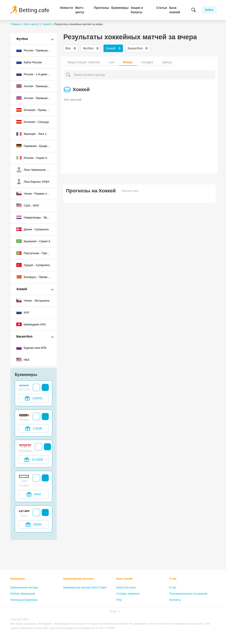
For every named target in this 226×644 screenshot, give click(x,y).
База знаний (175, 10)
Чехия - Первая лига (34, 193)
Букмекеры (120, 8)
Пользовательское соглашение (188, 594)
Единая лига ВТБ (31, 348)
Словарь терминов (128, 594)
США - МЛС (28, 205)
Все (71, 48)
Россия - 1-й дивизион (35, 74)
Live (111, 62)
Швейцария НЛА (31, 324)
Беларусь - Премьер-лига (37, 277)
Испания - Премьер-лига (36, 110)
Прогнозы (102, 8)
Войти (209, 10)
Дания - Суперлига (32, 229)
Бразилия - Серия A (33, 241)
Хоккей (22, 289)
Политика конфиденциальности (189, 606)
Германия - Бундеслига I (36, 146)
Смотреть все (130, 191)
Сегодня (147, 62)
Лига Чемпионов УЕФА (35, 170)
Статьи (162, 8)
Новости (67, 8)
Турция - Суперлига (33, 265)
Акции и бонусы (137, 10)
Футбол (22, 39)
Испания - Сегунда (33, 122)
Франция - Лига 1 (31, 134)
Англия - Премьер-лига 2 (37, 98)
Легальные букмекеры (24, 600)
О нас (173, 579)
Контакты (175, 600)
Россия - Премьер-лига (35, 50)
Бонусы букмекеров (23, 606)
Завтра (167, 62)
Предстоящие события (83, 62)
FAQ (119, 600)
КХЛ (23, 312)
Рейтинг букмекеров (23, 594)
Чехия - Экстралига (33, 300)
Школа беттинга (126, 588)
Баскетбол (24, 336)
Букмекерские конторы (24, 588)
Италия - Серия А (32, 158)
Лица (119, 606)
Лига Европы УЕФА (33, 182)
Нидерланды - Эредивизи (37, 217)
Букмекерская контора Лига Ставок (85, 588)
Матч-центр (80, 10)
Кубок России (29, 62)
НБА (23, 360)
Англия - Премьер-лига (35, 86)
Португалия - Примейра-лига (37, 253)
